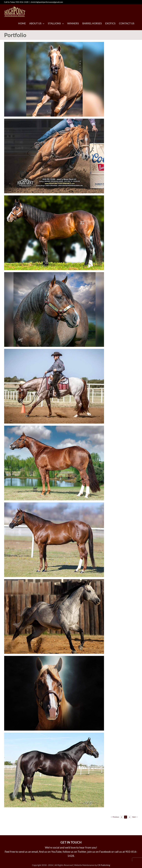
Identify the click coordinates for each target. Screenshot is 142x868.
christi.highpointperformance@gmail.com (47, 2)
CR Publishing (104, 865)
